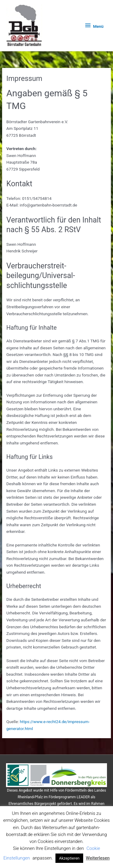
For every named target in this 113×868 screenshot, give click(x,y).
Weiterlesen (98, 858)
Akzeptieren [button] (69, 858)
